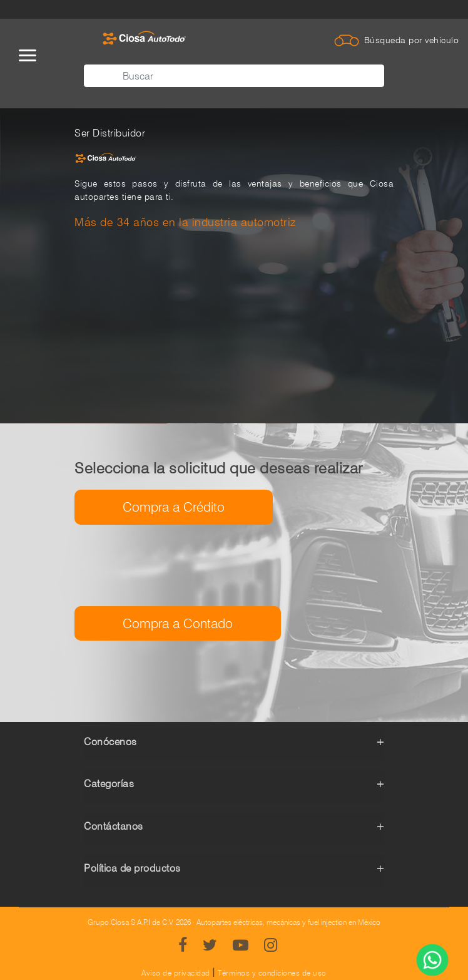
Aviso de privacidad (176, 973)
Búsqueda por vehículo (412, 40)
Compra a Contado (178, 623)
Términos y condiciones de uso (272, 973)
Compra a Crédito (174, 507)
